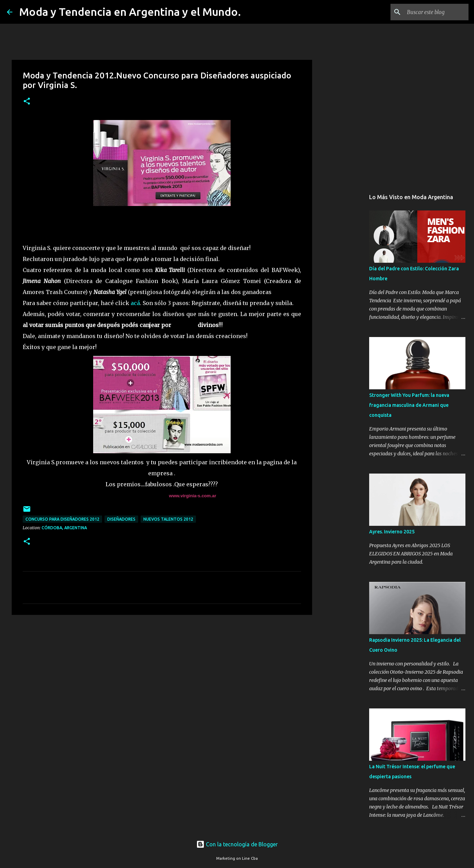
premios (184, 325)
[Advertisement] (162, 673)
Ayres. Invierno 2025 (392, 532)
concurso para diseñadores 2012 (62, 519)
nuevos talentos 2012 (168, 519)
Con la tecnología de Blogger (237, 844)
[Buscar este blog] (432, 12)
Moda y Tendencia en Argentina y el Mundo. (130, 12)
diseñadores (121, 519)
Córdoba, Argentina (64, 528)
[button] (27, 102)
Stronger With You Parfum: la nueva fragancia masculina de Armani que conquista (409, 405)
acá (135, 303)
